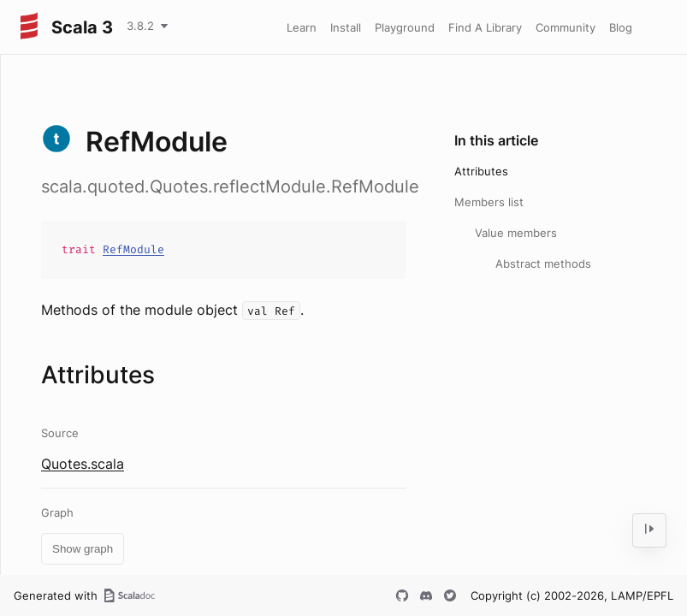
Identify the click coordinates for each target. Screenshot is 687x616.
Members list (489, 202)
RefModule (133, 249)
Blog (621, 27)
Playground (405, 27)
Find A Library (485, 27)
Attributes (481, 171)
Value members (516, 233)
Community (566, 27)
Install (346, 27)
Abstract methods (543, 264)
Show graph (83, 549)
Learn (302, 27)
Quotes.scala (83, 464)
